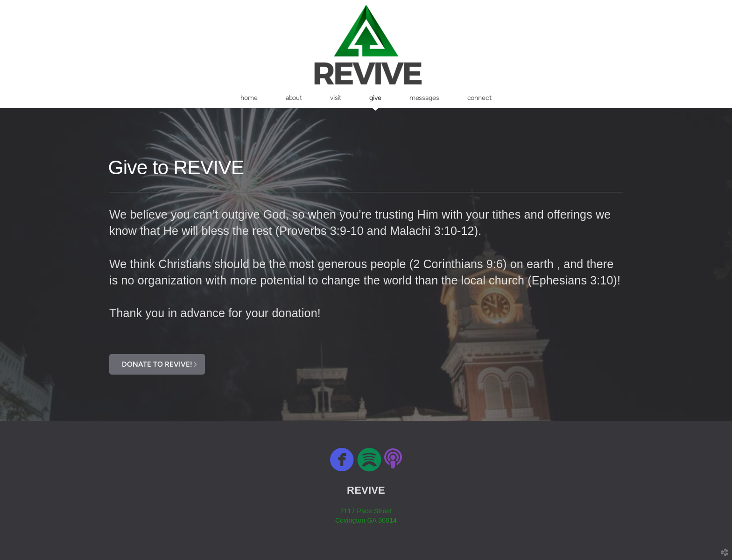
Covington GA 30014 (366, 520)
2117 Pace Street (366, 511)
